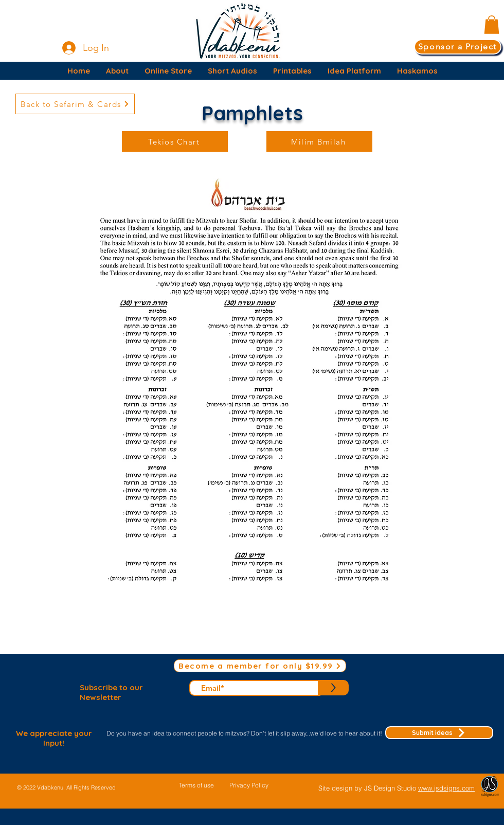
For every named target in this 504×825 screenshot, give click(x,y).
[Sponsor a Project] (458, 47)
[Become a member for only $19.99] (260, 666)
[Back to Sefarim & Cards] (75, 104)
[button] (492, 25)
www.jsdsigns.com (446, 788)
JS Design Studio (391, 788)
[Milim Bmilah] (319, 141)
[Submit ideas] (439, 733)
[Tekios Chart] (175, 141)
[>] (333, 688)
